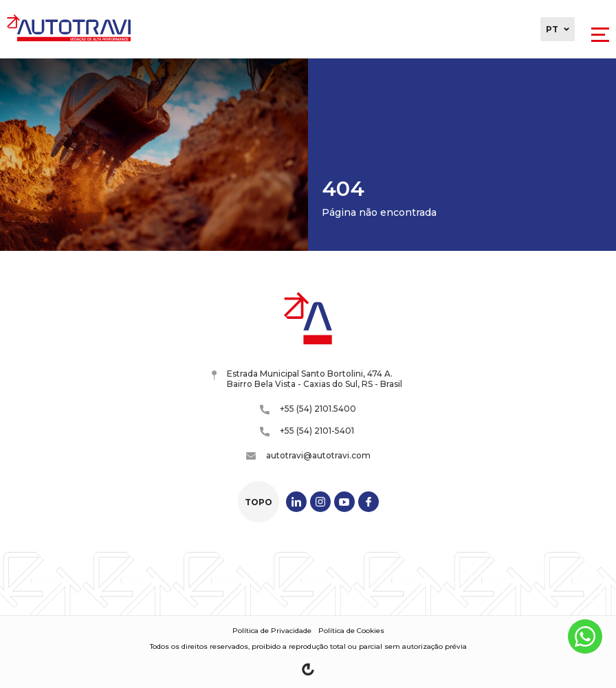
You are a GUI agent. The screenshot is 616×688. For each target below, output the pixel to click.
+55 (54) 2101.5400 (308, 409)
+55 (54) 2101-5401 (307, 431)
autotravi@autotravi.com (308, 455)
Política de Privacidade (272, 631)
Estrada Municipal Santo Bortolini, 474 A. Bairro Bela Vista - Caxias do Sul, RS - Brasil (307, 379)
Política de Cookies (351, 631)
